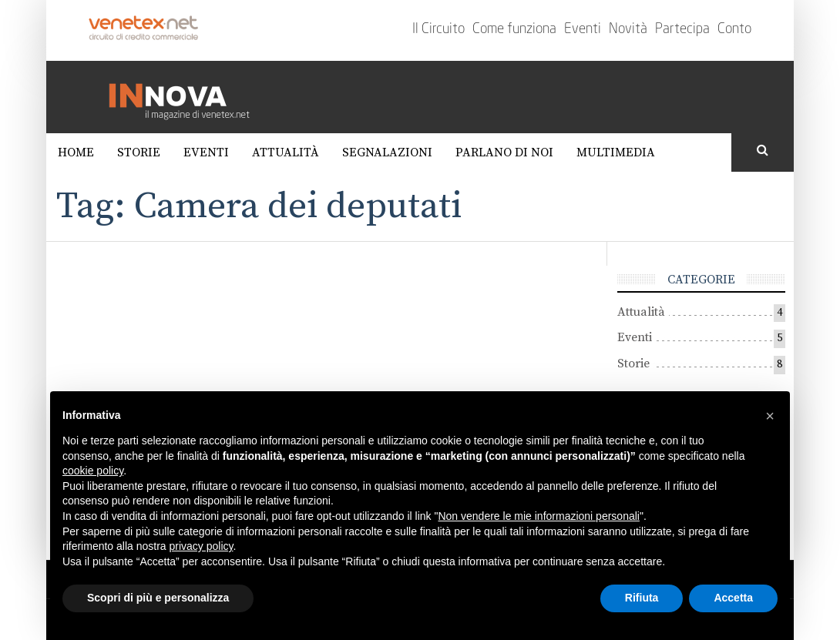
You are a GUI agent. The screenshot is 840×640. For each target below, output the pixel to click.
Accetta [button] (733, 598)
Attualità (286, 152)
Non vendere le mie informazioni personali (538, 516)
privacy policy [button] (202, 546)
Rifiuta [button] (642, 598)
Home (76, 152)
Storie (139, 152)
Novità (628, 29)
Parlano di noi (504, 152)
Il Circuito (438, 29)
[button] (770, 416)
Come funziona (514, 29)
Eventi (583, 29)
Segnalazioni (387, 152)
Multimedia (616, 152)
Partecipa (682, 29)
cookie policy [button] (93, 471)
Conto (734, 29)
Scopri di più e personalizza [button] (158, 598)
